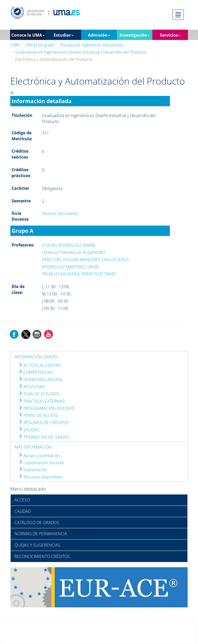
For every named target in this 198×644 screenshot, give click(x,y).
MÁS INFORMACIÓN (33, 447)
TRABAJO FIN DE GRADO (43, 437)
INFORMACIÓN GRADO (36, 357)
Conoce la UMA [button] (28, 35)
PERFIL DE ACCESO (38, 415)
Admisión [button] (99, 35)
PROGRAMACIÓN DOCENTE (47, 408)
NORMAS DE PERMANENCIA (41, 534)
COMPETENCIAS (36, 372)
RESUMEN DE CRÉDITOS (44, 423)
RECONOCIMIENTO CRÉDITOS (42, 556)
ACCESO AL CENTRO (40, 365)
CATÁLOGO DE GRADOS (37, 523)
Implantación (33, 470)
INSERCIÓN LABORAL (41, 379)
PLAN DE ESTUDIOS (39, 394)
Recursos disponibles (40, 477)
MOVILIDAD (32, 387)
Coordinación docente (41, 463)
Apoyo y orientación (39, 456)
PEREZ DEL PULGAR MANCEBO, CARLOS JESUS (85, 260)
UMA (15, 45)
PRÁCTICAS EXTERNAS (42, 401)
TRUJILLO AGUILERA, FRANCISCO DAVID (79, 274)
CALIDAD (23, 511)
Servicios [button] (170, 35)
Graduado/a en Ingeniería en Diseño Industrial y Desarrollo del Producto (81, 52)
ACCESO (22, 500)
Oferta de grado (40, 45)
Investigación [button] (135, 35)
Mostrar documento (60, 213)
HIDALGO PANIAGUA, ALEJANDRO (74, 252)
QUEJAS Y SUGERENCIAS (37, 545)
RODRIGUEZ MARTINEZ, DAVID (71, 267)
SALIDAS (29, 430)
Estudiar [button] (64, 35)
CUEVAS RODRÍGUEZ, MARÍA (69, 245)
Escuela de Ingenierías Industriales (92, 45)
